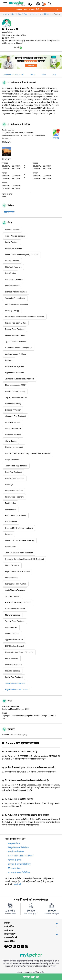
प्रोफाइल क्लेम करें (31, 977)
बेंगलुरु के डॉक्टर (14, 843)
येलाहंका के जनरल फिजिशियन (19, 864)
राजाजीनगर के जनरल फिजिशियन (20, 856)
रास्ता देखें (56, 138)
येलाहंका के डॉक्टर (15, 860)
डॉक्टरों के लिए (10, 934)
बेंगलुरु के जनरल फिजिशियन (19, 847)
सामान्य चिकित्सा (9, 212)
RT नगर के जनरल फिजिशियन (19, 872)
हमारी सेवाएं (9, 930)
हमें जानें (7, 923)
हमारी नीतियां (9, 927)
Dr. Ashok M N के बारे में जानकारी (13, 75)
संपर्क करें (17, 884)
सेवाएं (54, 75)
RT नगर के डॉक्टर (15, 868)
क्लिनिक (33, 75)
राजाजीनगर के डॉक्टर (16, 852)
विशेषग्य (44, 75)
